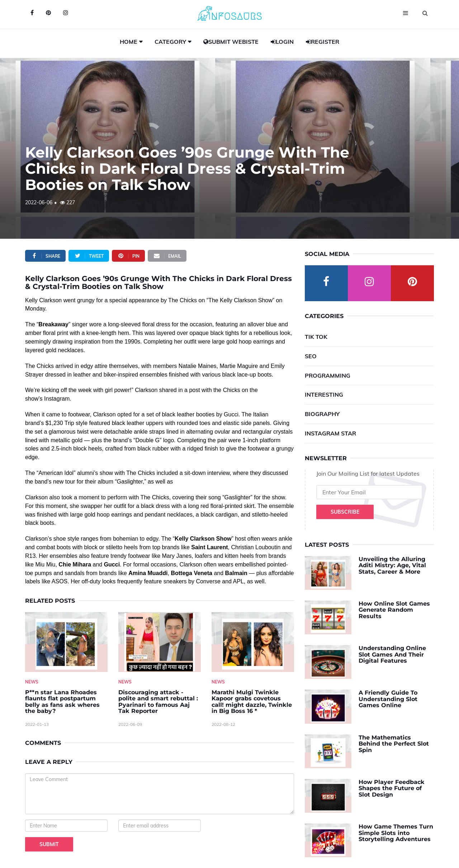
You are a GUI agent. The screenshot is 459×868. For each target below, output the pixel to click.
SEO (311, 356)
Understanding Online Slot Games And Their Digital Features (392, 654)
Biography (322, 414)
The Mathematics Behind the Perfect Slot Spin (394, 744)
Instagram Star (330, 433)
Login (282, 42)
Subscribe (345, 512)
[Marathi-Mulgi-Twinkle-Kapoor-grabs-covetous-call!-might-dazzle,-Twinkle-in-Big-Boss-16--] (253, 642)
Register (323, 42)
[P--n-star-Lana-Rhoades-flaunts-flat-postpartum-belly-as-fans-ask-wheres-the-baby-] (66, 642)
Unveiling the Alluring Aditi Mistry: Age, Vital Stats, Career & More (392, 565)
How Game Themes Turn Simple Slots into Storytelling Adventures (396, 833)
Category (170, 42)
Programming (328, 375)
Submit (49, 844)
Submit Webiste (231, 42)
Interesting (324, 395)
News (32, 682)
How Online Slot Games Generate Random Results (394, 610)
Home (129, 42)
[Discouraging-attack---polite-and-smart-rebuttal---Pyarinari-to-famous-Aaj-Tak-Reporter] (160, 642)
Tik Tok (316, 337)
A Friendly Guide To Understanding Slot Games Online (388, 699)
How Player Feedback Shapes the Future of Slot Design (392, 788)
